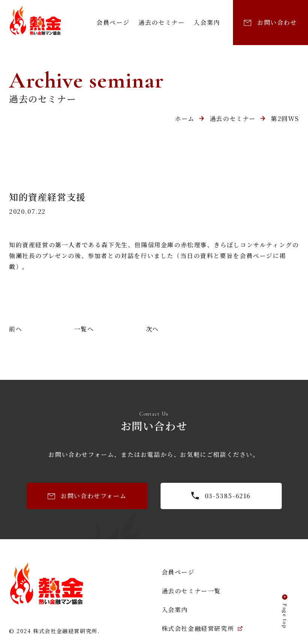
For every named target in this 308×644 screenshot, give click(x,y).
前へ (16, 329)
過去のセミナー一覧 (191, 591)
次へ (152, 329)
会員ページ (113, 22)
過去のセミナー (162, 22)
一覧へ (84, 329)
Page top (285, 616)
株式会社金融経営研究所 (202, 628)
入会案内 (207, 22)
